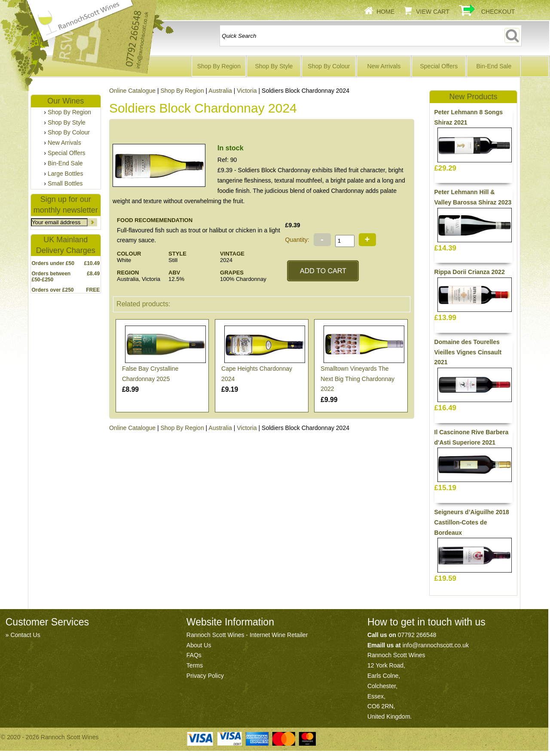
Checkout (498, 12)
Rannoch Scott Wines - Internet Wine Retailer (247, 635)
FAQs (194, 655)
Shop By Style (274, 66)
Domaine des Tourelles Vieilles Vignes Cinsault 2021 (468, 352)
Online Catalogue (132, 428)
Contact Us (25, 635)
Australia (220, 91)
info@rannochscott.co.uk (436, 645)
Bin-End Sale (494, 66)
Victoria (247, 91)
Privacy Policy (205, 676)
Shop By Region (219, 66)
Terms (195, 665)
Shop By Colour (329, 66)
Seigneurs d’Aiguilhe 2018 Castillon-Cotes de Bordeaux (472, 522)
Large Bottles (66, 174)
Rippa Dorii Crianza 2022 (470, 272)
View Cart (433, 12)
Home (385, 12)
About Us (199, 645)
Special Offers (439, 66)
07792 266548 (417, 635)
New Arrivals (384, 66)
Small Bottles (65, 183)
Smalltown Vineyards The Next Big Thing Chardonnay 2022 (357, 379)
